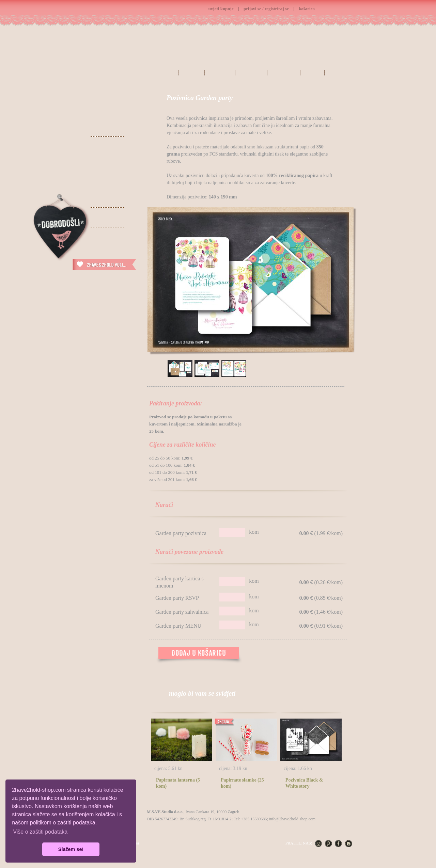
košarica (307, 9)
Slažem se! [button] (71, 849)
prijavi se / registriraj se (266, 9)
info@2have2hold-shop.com (292, 819)
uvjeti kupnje (221, 9)
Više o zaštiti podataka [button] (40, 832)
